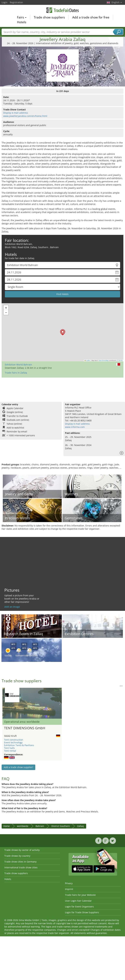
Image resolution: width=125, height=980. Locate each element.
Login (5, 2)
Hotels (22, 22)
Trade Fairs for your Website (80, 895)
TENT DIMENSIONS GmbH (25, 728)
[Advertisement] (62, 388)
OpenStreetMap (104, 360)
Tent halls (9, 748)
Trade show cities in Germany (20, 862)
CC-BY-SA (120, 360)
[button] (63, 332)
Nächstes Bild (60, 703)
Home (7, 826)
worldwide (23, 826)
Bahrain (40, 826)
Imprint (69, 889)
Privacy (69, 883)
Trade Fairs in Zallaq (16, 373)
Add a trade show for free (91, 17)
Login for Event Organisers (79, 907)
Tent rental (10, 751)
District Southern (61, 826)
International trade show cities (21, 867)
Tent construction (14, 740)
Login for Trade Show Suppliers (82, 912)
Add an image (12, 607)
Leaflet (87, 360)
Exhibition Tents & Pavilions (19, 745)
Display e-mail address (16, 113)
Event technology (13, 742)
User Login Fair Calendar (78, 901)
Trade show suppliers (49, 17)
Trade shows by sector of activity (22, 850)
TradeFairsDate (63, 10)
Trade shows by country (17, 856)
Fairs (22, 17)
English (117, 2)
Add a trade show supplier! (18, 767)
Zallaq (80, 826)
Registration (16, 2)
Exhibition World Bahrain (18, 365)
